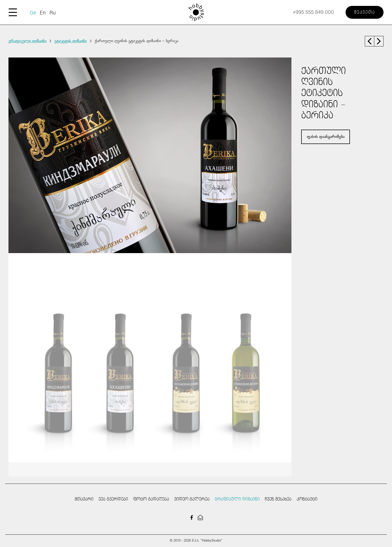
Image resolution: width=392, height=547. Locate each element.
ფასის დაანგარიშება (326, 137)
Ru (53, 12)
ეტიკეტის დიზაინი (71, 41)
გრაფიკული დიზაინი (27, 41)
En (43, 12)
